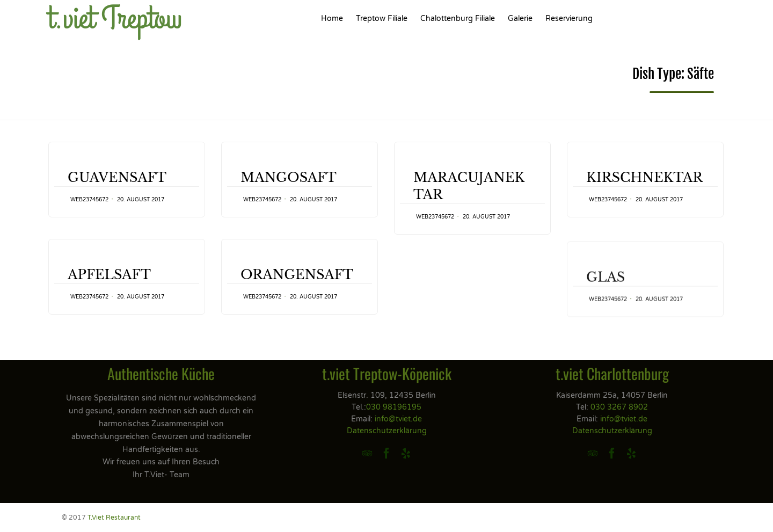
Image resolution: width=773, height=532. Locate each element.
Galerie (520, 19)
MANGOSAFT (289, 177)
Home (332, 19)
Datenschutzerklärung (387, 431)
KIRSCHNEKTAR (644, 177)
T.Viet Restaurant (114, 518)
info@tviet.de (398, 419)
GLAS (606, 297)
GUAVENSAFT (117, 177)
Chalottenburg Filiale (458, 19)
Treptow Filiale (382, 19)
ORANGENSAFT (297, 287)
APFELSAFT (109, 275)
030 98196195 (394, 407)
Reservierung (569, 19)
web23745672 (89, 200)
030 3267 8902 (619, 407)
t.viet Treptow (115, 19)
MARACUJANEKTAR (469, 186)
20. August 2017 (141, 200)
